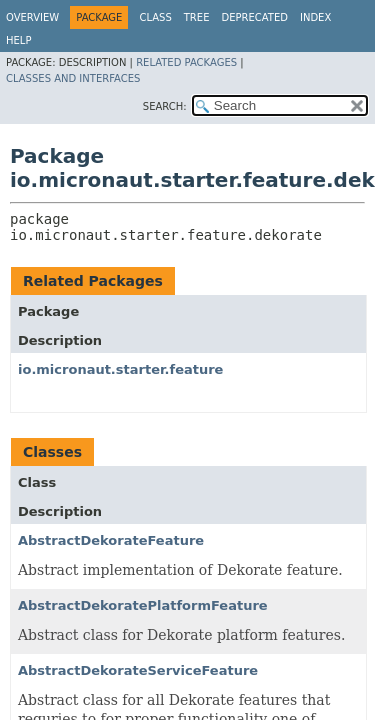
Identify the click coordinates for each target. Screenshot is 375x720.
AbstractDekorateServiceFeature (138, 670)
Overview (32, 17)
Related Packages (186, 62)
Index (315, 17)
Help (18, 40)
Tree (197, 17)
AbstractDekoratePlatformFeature (143, 605)
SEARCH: (165, 106)
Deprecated (254, 17)
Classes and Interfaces (73, 78)
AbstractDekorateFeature (111, 540)
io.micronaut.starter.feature (120, 369)
